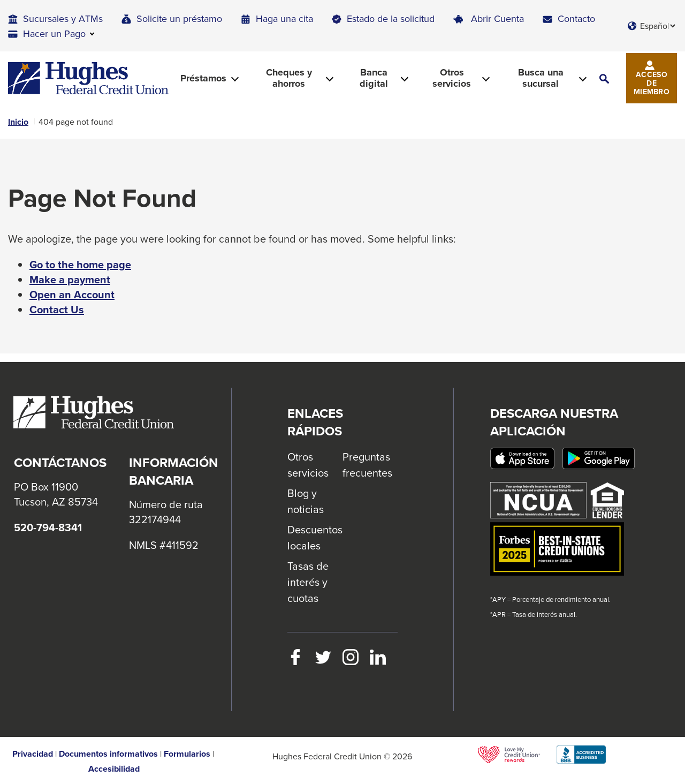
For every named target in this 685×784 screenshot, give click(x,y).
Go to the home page (80, 265)
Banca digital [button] (374, 78)
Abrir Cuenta (497, 18)
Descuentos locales (315, 537)
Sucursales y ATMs (63, 18)
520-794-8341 (48, 527)
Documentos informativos (108, 754)
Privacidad (33, 754)
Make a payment (70, 280)
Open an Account (72, 295)
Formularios (187, 754)
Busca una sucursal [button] (541, 78)
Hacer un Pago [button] (54, 33)
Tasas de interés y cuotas (308, 582)
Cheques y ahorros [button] (289, 78)
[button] (604, 78)
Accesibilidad (114, 769)
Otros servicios (308, 465)
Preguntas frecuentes (367, 465)
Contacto (576, 18)
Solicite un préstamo (179, 18)
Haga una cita (284, 18)
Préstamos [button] (203, 78)
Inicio (18, 122)
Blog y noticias (306, 501)
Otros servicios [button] (452, 78)
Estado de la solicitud (391, 18)
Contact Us (57, 310)
